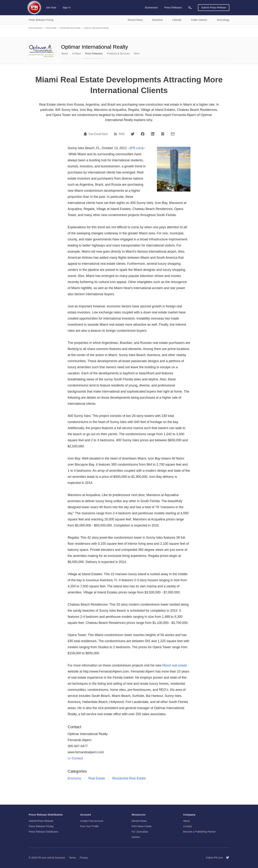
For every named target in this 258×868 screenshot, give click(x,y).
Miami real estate (175, 665)
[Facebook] (143, 134)
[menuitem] (190, 8)
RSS (122, 134)
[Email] (173, 134)
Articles (136, 837)
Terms (72, 858)
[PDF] (163, 134)
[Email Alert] (86, 134)
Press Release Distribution (43, 832)
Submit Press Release (214, 8)
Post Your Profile (90, 826)
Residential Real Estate (70, 28)
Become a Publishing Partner (200, 832)
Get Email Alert (98, 134)
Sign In (67, 8)
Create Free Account (92, 821)
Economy (74, 778)
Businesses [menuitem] (151, 8)
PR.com (137, 148)
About (65, 54)
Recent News (139, 821)
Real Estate (51, 28)
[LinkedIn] (153, 134)
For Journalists (140, 832)
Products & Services (118, 54)
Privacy (84, 858)
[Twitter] (133, 134)
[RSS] (116, 134)
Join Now (51, 8)
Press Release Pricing (41, 826)
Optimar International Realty (96, 28)
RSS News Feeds (142, 826)
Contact (77, 54)
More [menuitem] (137, 54)
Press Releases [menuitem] (173, 8)
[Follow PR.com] (226, 858)
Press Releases (36, 28)
